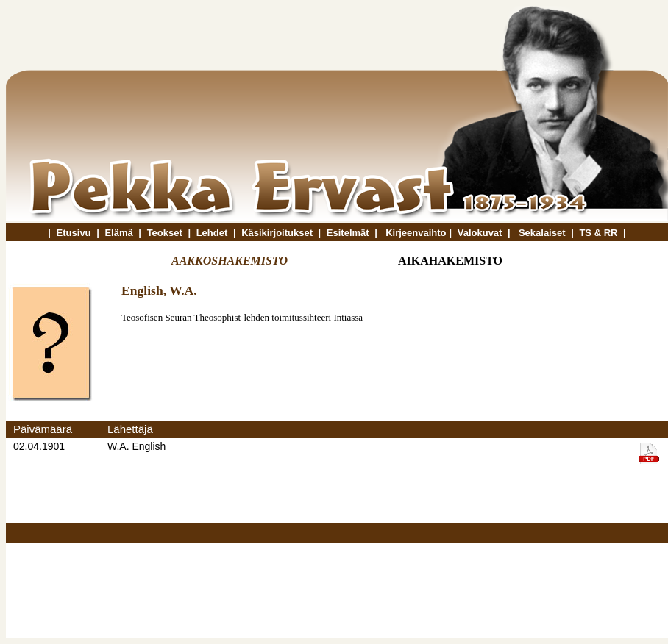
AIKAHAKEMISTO (450, 261)
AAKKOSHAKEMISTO (230, 261)
